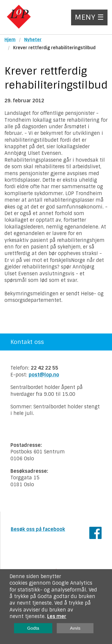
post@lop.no (44, 375)
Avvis (75, 628)
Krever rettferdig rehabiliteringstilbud (54, 48)
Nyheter (33, 40)
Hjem (10, 40)
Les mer (57, 616)
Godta (33, 628)
